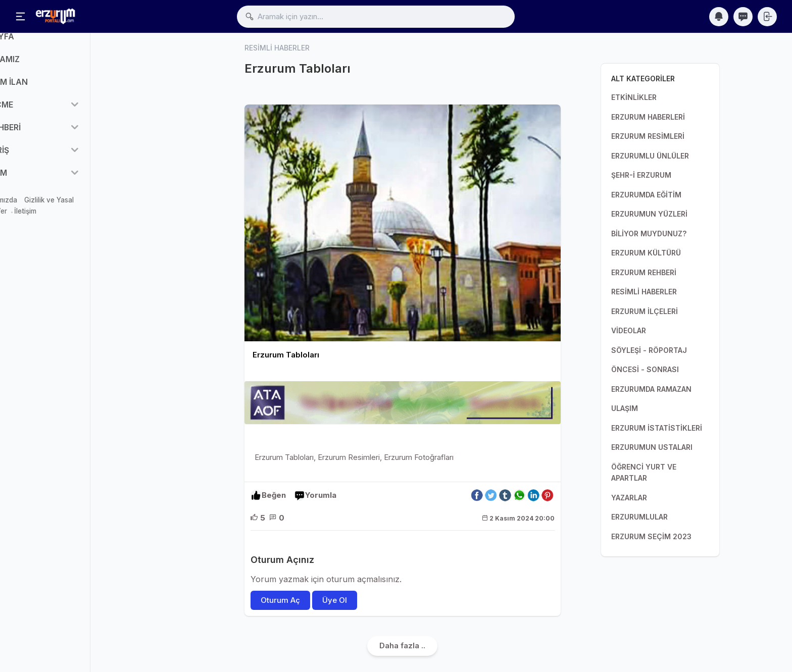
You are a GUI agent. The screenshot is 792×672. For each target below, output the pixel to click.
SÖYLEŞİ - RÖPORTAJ (649, 350)
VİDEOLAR (629, 330)
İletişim (86, 225)
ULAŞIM (625, 408)
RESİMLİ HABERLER (644, 292)
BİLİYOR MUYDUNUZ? (649, 234)
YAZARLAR (629, 498)
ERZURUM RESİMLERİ (648, 136)
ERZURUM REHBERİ (644, 272)
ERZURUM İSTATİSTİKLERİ (657, 428)
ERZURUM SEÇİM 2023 (651, 536)
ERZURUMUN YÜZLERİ (649, 214)
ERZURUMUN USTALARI (652, 447)
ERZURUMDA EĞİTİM (646, 195)
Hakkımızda (60, 213)
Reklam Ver (50, 225)
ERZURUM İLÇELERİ (645, 311)
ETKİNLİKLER (634, 97)
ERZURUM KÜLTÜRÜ (646, 253)
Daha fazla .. (402, 646)
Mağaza (22, 213)
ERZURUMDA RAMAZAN (651, 389)
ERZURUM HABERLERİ (648, 117)
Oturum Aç (280, 601)
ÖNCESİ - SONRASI (645, 369)
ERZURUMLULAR (639, 517)
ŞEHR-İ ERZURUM (641, 175)
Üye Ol (335, 601)
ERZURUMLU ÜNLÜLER (650, 156)
